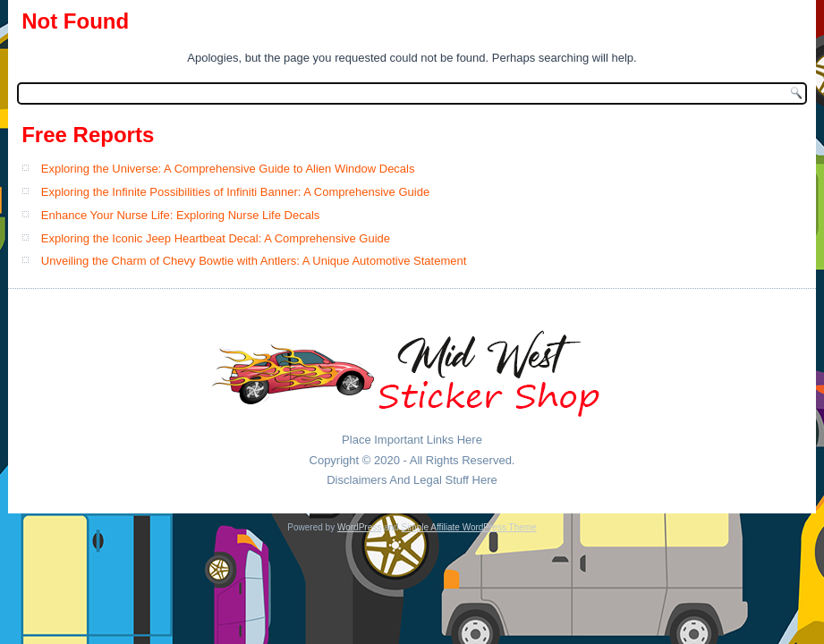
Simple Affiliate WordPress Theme (468, 527)
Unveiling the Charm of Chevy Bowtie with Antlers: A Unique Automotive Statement (254, 261)
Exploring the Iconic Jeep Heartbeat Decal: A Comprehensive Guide (216, 238)
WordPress (359, 527)
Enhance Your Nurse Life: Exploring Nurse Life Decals (180, 215)
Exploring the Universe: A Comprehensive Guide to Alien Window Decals (228, 169)
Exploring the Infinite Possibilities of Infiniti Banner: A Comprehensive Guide (235, 192)
